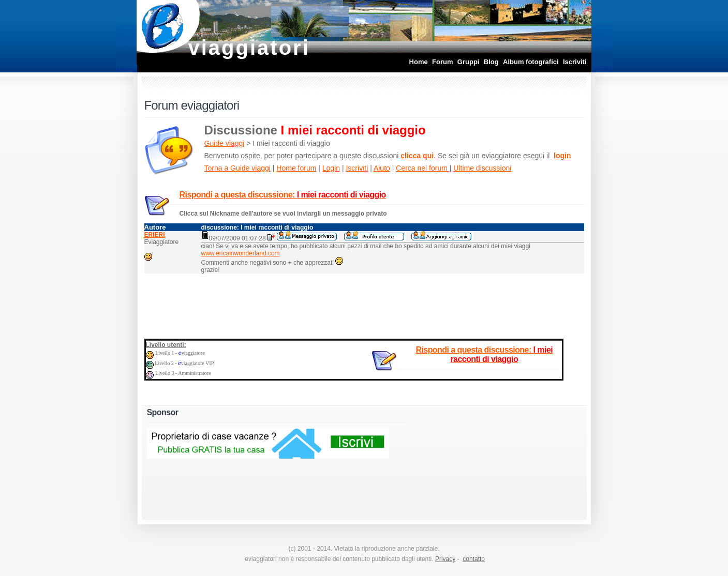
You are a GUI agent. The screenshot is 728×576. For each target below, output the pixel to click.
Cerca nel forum (422, 168)
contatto (474, 559)
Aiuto (382, 168)
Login (331, 168)
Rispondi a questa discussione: (283, 195)
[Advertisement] (364, 304)
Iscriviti (575, 62)
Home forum (296, 168)
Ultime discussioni (482, 168)
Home (419, 62)
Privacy (445, 559)
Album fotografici (531, 62)
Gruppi (469, 62)
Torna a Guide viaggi (237, 168)
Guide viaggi (225, 143)
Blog (491, 62)
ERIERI (155, 235)
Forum (442, 62)
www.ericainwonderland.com (241, 253)
